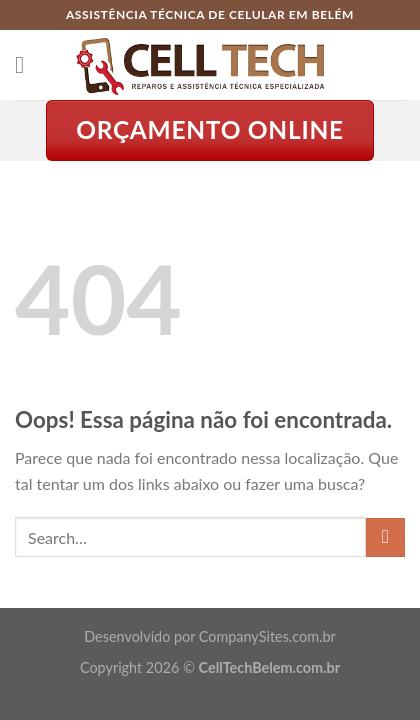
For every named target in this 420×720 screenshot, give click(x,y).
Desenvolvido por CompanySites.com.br (209, 636)
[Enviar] (385, 537)
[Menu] (27, 64)
